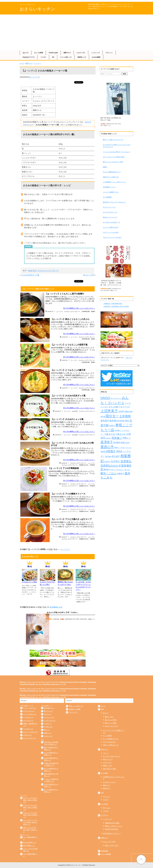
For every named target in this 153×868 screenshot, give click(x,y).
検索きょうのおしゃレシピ (113, 826)
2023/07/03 (50, 311)
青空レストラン (108, 759)
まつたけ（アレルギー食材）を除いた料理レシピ (30, 807)
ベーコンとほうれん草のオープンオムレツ (117, 152)
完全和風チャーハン (109, 187)
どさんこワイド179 (109, 842)
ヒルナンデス (81, 53)
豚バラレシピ (48, 711)
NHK (102, 709)
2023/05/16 (64, 463)
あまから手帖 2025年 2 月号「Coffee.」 (63, 612)
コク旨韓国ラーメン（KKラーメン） (115, 182)
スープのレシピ (28, 717)
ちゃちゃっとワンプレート (48, 271)
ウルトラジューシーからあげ (112, 237)
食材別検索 (104, 851)
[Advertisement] (76, 32)
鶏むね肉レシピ (49, 708)
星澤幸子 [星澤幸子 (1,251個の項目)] (107, 442)
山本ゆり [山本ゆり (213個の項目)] (109, 438)
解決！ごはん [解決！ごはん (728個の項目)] (109, 473)
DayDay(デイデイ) (29, 57)
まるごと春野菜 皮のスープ (112, 172)
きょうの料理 (39, 53)
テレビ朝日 (104, 773)
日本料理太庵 (86, 311)
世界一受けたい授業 (109, 769)
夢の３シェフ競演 (111, 723)
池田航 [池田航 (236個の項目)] (103, 452)
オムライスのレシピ (30, 738)
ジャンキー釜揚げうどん (111, 192)
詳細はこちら (107, 125)
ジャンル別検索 (106, 854)
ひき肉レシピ (48, 727)
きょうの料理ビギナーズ (111, 739)
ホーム (22, 63)
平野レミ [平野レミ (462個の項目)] (127, 438)
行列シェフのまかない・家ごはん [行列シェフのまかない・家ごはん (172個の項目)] (120, 470)
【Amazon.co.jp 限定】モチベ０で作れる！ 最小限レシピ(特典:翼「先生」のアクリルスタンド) (111, 283)
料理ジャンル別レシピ (76, 706)
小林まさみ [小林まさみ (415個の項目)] (120, 434)
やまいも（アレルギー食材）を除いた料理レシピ (30, 815)
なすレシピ (48, 714)
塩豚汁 (105, 167)
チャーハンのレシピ (30, 708)
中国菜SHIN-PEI (84, 465)
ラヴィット (109, 53)
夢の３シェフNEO (111, 720)
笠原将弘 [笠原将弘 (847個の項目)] (126, 461)
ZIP (53, 57)
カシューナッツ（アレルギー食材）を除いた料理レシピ (30, 822)
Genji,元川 (32, 271)
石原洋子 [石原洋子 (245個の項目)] (107, 462)
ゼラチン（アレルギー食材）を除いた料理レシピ (30, 800)
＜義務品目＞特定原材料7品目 (113, 304)
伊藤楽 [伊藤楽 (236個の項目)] (127, 412)
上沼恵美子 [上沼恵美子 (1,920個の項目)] (109, 411)
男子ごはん (107, 808)
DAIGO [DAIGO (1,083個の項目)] (105, 398)
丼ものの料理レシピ (30, 842)
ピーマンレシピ (49, 717)
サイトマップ (73, 712)
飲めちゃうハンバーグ (110, 217)
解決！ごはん (109, 717)
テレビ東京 (104, 804)
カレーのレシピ (28, 720)
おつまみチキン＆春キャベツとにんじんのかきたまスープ (117, 146)
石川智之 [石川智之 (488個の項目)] (115, 461)
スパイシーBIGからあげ (111, 227)
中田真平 (92, 465)
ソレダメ (43, 57)
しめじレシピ (48, 736)
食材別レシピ (82, 57)
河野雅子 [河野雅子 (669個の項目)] (111, 451)
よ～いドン (37, 63)
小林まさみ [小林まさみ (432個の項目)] (110, 434)
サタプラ (106, 800)
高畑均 (93, 390)
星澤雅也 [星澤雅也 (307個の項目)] (117, 443)
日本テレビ (104, 749)
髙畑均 (93, 311)
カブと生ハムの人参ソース (112, 222)
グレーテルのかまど (109, 742)
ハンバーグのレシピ (30, 714)
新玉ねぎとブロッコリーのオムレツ (114, 202)
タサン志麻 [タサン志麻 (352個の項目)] (113, 407)
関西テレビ (29, 63)
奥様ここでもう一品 (111, 845)
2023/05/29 (58, 411)
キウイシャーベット (109, 207)
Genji (87, 122)
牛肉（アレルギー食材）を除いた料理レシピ (30, 830)
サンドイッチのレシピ (30, 732)
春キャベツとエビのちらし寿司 (113, 162)
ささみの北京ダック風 (30, 275)
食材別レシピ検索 (75, 709)
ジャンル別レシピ (66, 57)
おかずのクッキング (109, 782)
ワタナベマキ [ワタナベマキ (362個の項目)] (124, 407)
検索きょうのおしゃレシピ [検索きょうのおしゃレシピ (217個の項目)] (123, 448)
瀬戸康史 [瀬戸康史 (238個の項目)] (108, 457)
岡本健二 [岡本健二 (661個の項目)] (117, 438)
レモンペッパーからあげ (111, 232)
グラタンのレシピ (29, 711)
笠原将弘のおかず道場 (112, 823)
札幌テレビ (104, 838)
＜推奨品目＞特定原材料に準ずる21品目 (116, 306)
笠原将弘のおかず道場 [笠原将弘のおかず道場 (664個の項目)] (113, 466)
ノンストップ (95, 53)
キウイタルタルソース (110, 212)
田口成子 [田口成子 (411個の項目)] (116, 456)
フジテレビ (104, 815)
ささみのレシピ (56, 607)
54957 (109, 289)
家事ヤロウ (67, 53)
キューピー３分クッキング (112, 756)
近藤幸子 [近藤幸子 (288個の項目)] (121, 474)
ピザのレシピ (27, 735)
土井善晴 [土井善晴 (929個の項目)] (125, 416)
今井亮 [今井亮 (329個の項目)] (121, 411)
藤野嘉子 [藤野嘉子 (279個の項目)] (107, 470)
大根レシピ (48, 733)
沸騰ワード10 (107, 766)
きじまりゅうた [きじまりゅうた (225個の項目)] (116, 398)
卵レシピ (47, 730)
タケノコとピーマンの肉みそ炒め (114, 157)
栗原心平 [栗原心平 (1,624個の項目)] (107, 447)
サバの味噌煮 (107, 197)
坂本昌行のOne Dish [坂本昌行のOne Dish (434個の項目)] (119, 421)
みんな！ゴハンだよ (111, 726)
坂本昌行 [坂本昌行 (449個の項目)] (105, 421)
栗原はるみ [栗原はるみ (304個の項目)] (125, 443)
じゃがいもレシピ (50, 720)
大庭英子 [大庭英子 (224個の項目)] (112, 426)
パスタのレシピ (28, 729)
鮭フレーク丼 (89, 275)
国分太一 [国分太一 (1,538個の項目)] (112, 416)
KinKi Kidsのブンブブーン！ (112, 833)
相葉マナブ (107, 785)
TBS (102, 793)
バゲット (106, 753)
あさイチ (26, 53)
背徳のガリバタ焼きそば (111, 177)
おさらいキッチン (37, 9)
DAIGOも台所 (53, 53)
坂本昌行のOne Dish (111, 829)
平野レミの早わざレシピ (111, 745)
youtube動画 (96, 57)
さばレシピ (48, 724)
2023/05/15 (64, 484)
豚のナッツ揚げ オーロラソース (113, 140)
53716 (56, 619)
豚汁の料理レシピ (29, 846)
